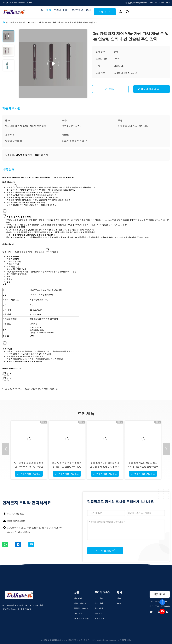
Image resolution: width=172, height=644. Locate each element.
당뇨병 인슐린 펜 (32, 389)
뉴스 (119, 603)
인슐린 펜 (21, 22)
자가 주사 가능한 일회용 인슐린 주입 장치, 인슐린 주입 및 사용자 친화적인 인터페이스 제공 (105, 467)
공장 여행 (99, 603)
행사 (88, 10)
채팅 (112, 89)
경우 (119, 598)
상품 (12, 22)
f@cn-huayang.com (16, 521)
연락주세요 (77, 10)
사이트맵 (99, 613)
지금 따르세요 (105, 551)
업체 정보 (99, 598)
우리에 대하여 (60, 12)
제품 (49, 10)
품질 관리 (99, 608)
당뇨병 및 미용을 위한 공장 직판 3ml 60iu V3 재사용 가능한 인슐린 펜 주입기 (29, 467)
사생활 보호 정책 (49, 640)
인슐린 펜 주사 (15, 389)
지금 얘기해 (105, 12)
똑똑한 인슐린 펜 (50, 389)
